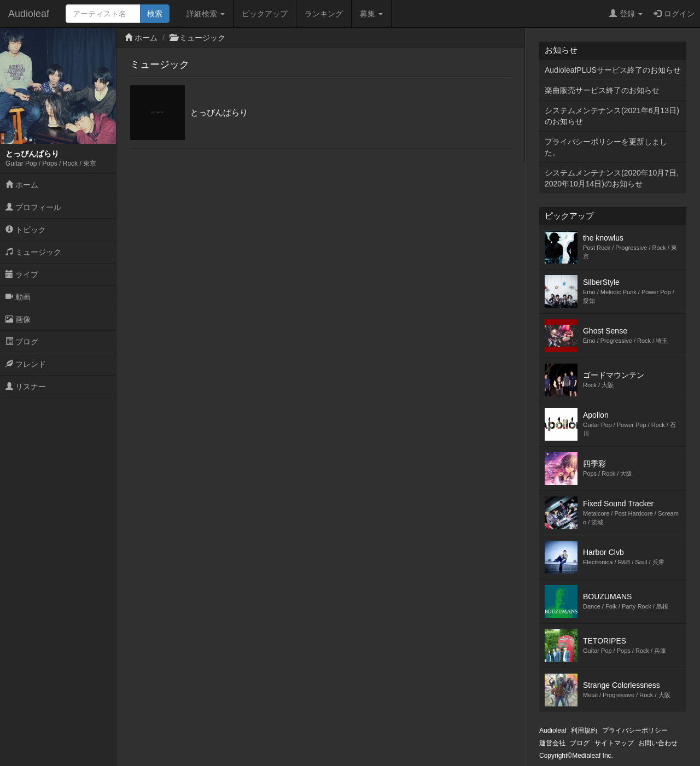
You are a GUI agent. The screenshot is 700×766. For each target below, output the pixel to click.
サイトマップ (614, 743)
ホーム (22, 185)
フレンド (26, 364)
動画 (18, 297)
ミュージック (33, 252)
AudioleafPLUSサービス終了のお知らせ (613, 70)
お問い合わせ (658, 743)
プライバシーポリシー (635, 730)
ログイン (674, 14)
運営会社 (552, 743)
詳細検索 (206, 14)
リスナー (26, 387)
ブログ (22, 342)
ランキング (324, 14)
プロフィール (33, 207)
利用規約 (584, 730)
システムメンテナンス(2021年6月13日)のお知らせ (612, 116)
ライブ (22, 274)
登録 (626, 14)
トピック (26, 230)
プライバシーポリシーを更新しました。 (606, 147)
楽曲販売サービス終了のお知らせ (602, 90)
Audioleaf (29, 14)
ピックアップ (265, 14)
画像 (18, 319)
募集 (371, 14)
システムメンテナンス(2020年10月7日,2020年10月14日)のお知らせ (612, 178)
